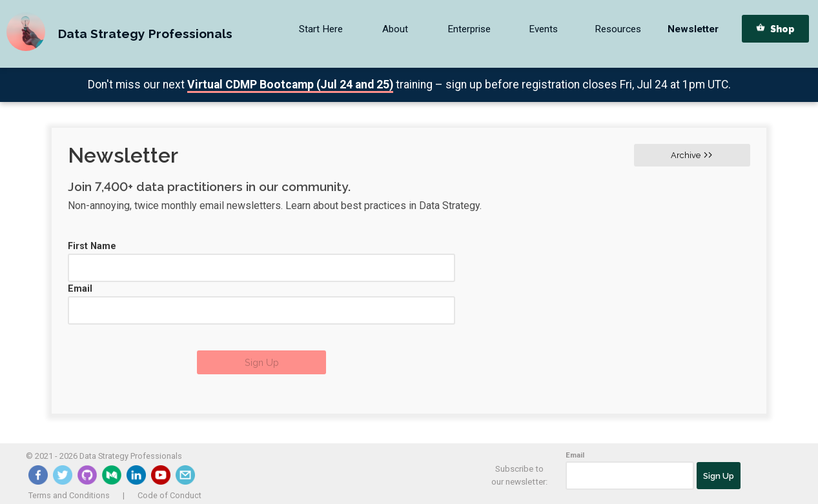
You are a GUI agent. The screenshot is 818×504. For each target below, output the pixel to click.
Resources (618, 29)
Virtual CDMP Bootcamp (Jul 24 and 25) (290, 85)
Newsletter (693, 29)
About (395, 29)
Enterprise (469, 29)
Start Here (321, 29)
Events (543, 29)
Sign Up (262, 362)
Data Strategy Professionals (145, 34)
